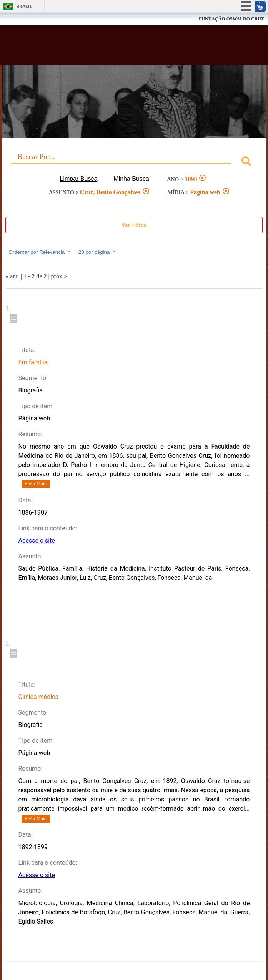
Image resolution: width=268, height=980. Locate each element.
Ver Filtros (134, 225)
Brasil (24, 6)
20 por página (97, 252)
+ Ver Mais (36, 484)
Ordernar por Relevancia (40, 252)
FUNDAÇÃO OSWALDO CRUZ (231, 19)
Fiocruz (23, 19)
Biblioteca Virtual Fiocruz (111, 47)
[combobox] (134, 162)
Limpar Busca (79, 179)
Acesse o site (37, 540)
